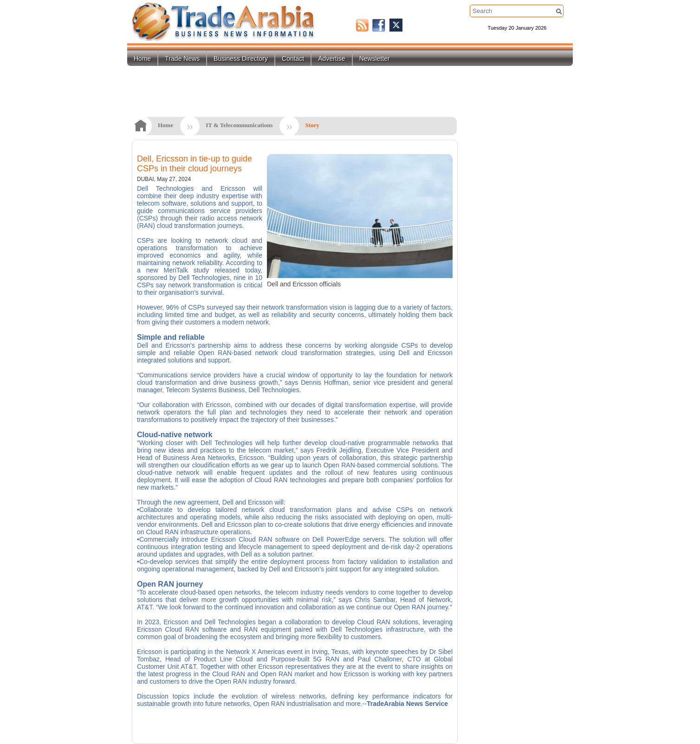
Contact (293, 58)
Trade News (182, 58)
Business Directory (241, 58)
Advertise (331, 58)
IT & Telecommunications (239, 125)
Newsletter (375, 58)
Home (142, 58)
